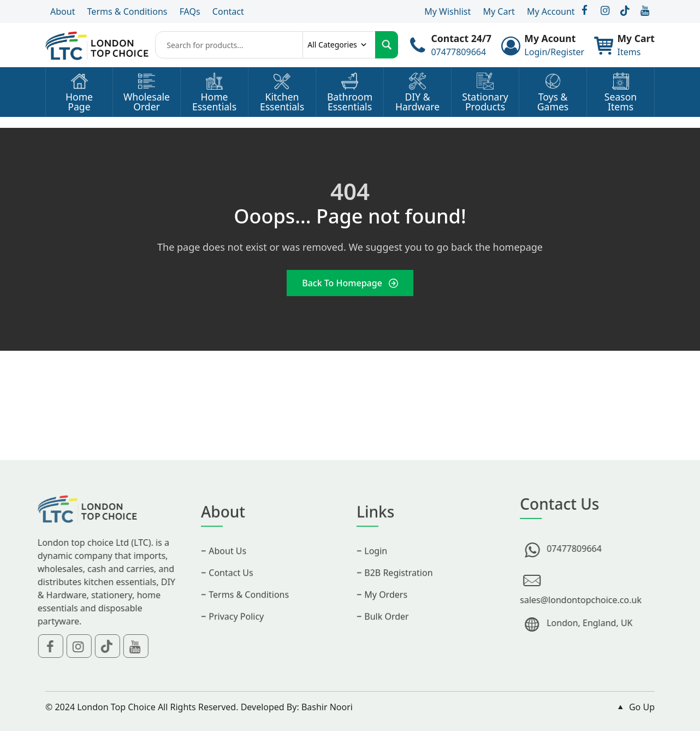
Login (376, 564)
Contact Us (231, 586)
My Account (551, 11)
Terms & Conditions (127, 11)
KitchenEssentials (282, 102)
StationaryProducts (485, 102)
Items (629, 52)
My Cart (499, 11)
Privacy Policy (236, 630)
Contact (228, 11)
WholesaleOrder (147, 102)
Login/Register (554, 52)
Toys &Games (553, 102)
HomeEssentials (214, 102)
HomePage (79, 102)
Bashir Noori (327, 707)
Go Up (634, 707)
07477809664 (458, 52)
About (63, 11)
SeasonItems (621, 102)
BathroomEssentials (350, 102)
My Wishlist (447, 11)
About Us (227, 564)
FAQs (190, 11)
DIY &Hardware (417, 102)
